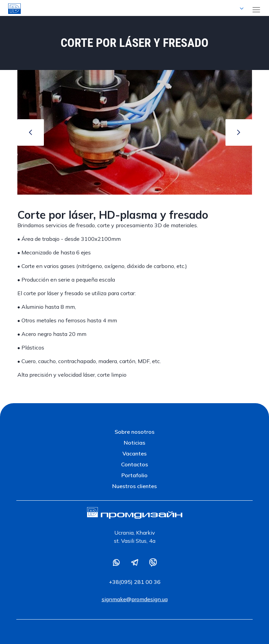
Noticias (134, 443)
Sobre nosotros (134, 432)
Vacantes (134, 453)
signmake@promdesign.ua (135, 599)
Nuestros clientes (134, 486)
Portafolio (134, 475)
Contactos (134, 464)
